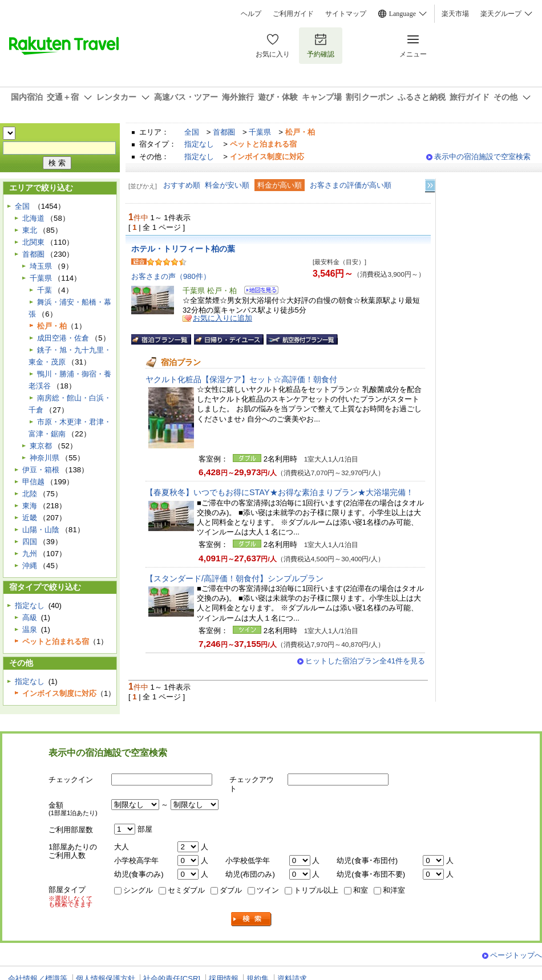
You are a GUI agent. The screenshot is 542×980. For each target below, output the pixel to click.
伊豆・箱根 (41, 470)
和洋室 (394, 890)
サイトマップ (346, 14)
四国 (30, 542)
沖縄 (30, 566)
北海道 (33, 218)
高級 (30, 617)
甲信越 (33, 482)
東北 (30, 230)
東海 (30, 506)
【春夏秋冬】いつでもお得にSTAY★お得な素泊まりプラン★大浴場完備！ (280, 492)
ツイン (268, 890)
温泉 (30, 629)
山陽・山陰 (41, 530)
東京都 (41, 446)
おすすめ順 (182, 185)
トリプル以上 (316, 890)
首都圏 (224, 132)
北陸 (30, 494)
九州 (30, 554)
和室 (361, 890)
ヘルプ (251, 14)
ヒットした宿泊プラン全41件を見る (365, 661)
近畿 (30, 518)
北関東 (33, 242)
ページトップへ (516, 955)
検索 (252, 919)
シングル (138, 890)
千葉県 (260, 132)
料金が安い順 (227, 185)
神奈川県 (45, 458)
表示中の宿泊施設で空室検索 (482, 157)
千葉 (45, 290)
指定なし (199, 144)
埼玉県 (41, 266)
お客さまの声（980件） (171, 276)
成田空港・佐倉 (63, 338)
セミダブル (186, 890)
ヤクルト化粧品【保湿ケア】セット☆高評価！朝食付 (241, 379)
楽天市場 (455, 14)
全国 (192, 132)
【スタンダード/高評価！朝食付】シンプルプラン (234, 578)
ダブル (231, 890)
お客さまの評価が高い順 (351, 185)
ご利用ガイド (293, 14)
